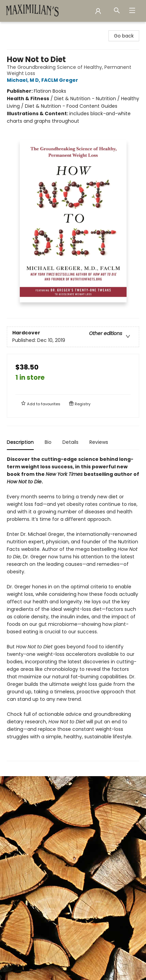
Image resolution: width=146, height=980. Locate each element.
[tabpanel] (73, 608)
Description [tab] (20, 442)
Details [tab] (70, 442)
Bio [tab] (48, 442)
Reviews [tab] (99, 442)
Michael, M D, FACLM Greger (43, 80)
